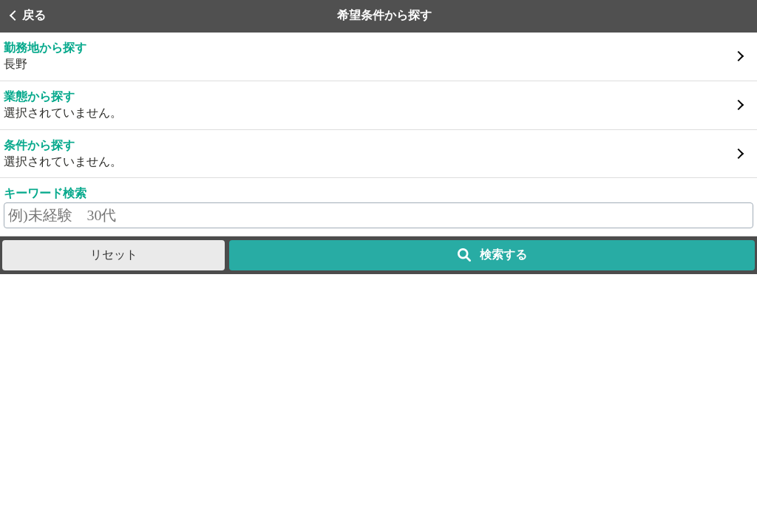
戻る (34, 15)
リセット (114, 255)
